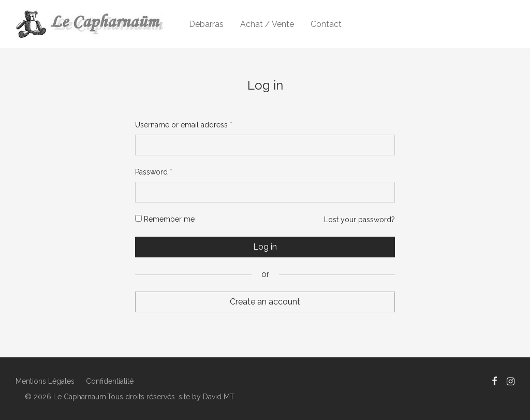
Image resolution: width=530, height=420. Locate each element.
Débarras (206, 24)
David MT (219, 397)
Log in (265, 247)
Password (154, 172)
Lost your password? (359, 220)
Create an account (265, 302)
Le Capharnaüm (80, 397)
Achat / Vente (267, 24)
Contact (326, 24)
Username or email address (184, 125)
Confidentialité (110, 381)
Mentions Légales (45, 381)
